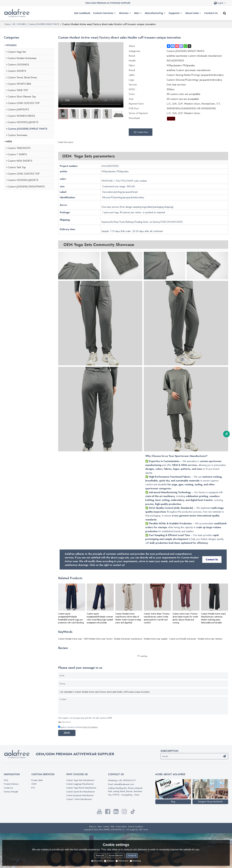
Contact (106, 827)
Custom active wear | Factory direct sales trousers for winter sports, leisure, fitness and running (185, 618)
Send (67, 733)
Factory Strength (11, 792)
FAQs (112, 827)
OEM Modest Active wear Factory (98, 638)
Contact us (9, 788)
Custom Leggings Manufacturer (80, 784)
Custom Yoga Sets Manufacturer (80, 780)
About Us (93, 827)
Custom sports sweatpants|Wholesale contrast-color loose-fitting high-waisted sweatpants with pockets (100, 618)
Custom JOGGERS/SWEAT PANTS (44, 24)
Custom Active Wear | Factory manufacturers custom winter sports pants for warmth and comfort (157, 618)
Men (137, 13)
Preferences (122, 861)
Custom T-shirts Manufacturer (79, 800)
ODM (34, 784)
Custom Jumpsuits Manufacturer (80, 796)
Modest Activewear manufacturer (128, 638)
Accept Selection (116, 855)
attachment (64, 722)
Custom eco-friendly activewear (183, 638)
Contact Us (211, 13)
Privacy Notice (121, 827)
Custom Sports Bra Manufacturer (81, 792)
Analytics (109, 861)
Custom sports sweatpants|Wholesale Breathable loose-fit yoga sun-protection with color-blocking (71, 618)
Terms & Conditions (90, 727)
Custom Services (103, 13)
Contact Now (142, 132)
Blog (173, 801)
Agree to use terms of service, (78, 727)
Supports (174, 13)
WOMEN (22, 24)
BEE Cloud (144, 830)
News (100, 827)
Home (7, 24)
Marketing (135, 861)
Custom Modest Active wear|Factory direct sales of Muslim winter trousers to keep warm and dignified (128, 618)
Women (124, 13)
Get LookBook (82, 13)
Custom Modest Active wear (70, 638)
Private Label (37, 780)
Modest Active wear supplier (156, 638)
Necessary (97, 861)
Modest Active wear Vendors (210, 638)
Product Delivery (11, 784)
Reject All (100, 855)
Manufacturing (154, 13)
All (14, 24)
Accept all (132, 855)
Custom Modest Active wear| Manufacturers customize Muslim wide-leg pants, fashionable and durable (213, 618)
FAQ (6, 780)
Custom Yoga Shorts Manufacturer (81, 788)
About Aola (192, 13)
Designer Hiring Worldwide (210, 801)
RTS (33, 788)
